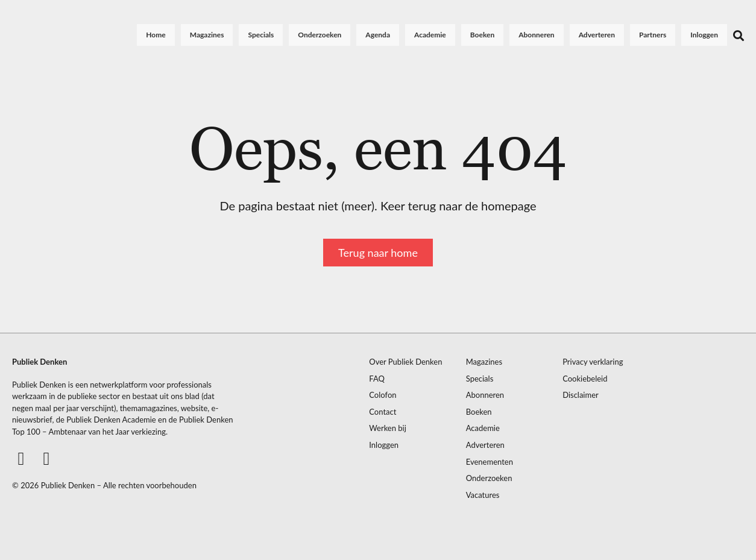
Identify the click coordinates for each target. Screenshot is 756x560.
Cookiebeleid (585, 379)
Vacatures (483, 495)
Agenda (378, 35)
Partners (653, 35)
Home (156, 35)
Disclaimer (581, 395)
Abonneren (536, 35)
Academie (430, 35)
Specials (261, 35)
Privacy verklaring (593, 362)
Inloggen (704, 35)
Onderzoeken (320, 35)
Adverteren (597, 35)
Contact (383, 412)
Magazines (207, 35)
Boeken (482, 35)
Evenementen (490, 462)
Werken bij (388, 428)
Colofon (383, 395)
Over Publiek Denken (405, 362)
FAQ (377, 379)
